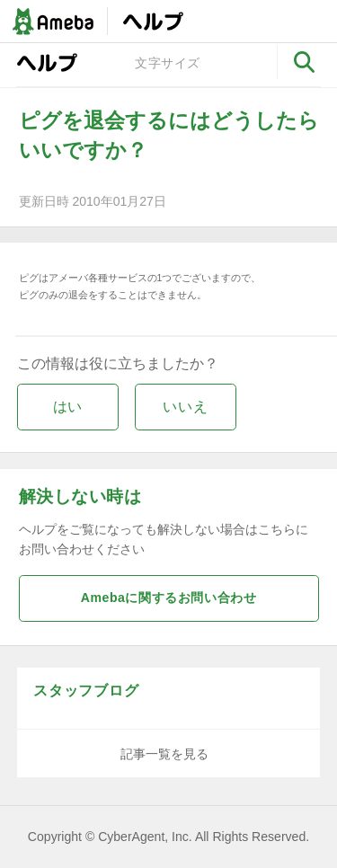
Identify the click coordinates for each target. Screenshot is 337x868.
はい (68, 406)
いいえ (185, 406)
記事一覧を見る (164, 754)
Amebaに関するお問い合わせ (169, 598)
